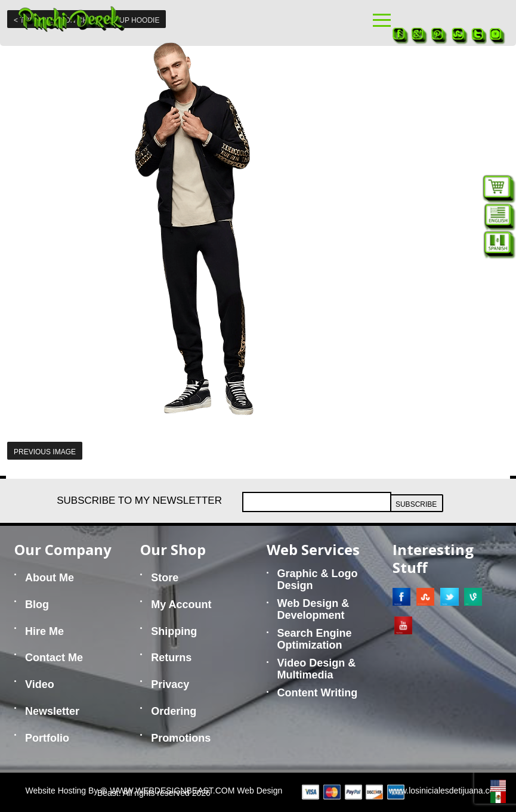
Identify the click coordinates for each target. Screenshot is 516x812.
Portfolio (47, 738)
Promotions (181, 738)
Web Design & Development (313, 609)
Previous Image (45, 452)
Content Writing (318, 693)
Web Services (313, 549)
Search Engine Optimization (315, 639)
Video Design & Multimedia (317, 669)
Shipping (174, 631)
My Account (181, 605)
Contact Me (54, 658)
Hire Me (44, 631)
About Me (50, 578)
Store (165, 578)
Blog (37, 605)
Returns (171, 658)
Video (40, 684)
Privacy (170, 684)
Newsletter (52, 711)
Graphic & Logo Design (318, 579)
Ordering (174, 711)
